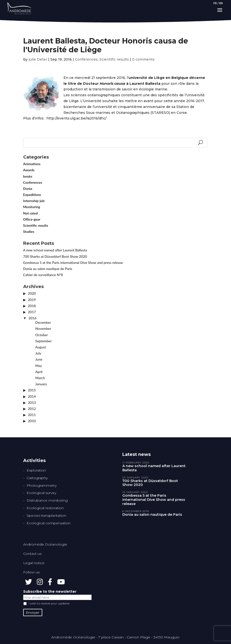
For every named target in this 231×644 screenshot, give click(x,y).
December (43, 322)
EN (221, 3)
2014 (32, 396)
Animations (32, 164)
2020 (32, 293)
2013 (32, 402)
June (39, 359)
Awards (29, 170)
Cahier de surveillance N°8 (43, 275)
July (38, 353)
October (42, 335)
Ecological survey (41, 493)
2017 (32, 312)
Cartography (37, 478)
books (28, 176)
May (39, 366)
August (41, 347)
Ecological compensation (49, 523)
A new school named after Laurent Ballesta (55, 250)
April (39, 372)
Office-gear (32, 219)
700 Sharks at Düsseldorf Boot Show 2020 (55, 256)
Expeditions (32, 195)
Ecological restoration (45, 508)
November (43, 328)
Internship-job (34, 201)
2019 (32, 300)
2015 (32, 390)
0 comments (143, 59)
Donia (28, 188)
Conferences (86, 59)
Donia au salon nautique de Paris (48, 269)
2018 (32, 306)
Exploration (36, 470)
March (40, 378)
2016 (32, 318)
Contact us (32, 554)
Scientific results (114, 59)
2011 (32, 415)
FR (215, 3)
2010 (32, 421)
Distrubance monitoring (47, 500)
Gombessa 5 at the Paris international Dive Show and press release (73, 263)
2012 (32, 409)
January (41, 384)
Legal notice (34, 563)
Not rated (31, 213)
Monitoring (32, 207)
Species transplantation (46, 515)
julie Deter (38, 59)
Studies (29, 231)
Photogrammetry (42, 485)
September (44, 341)
